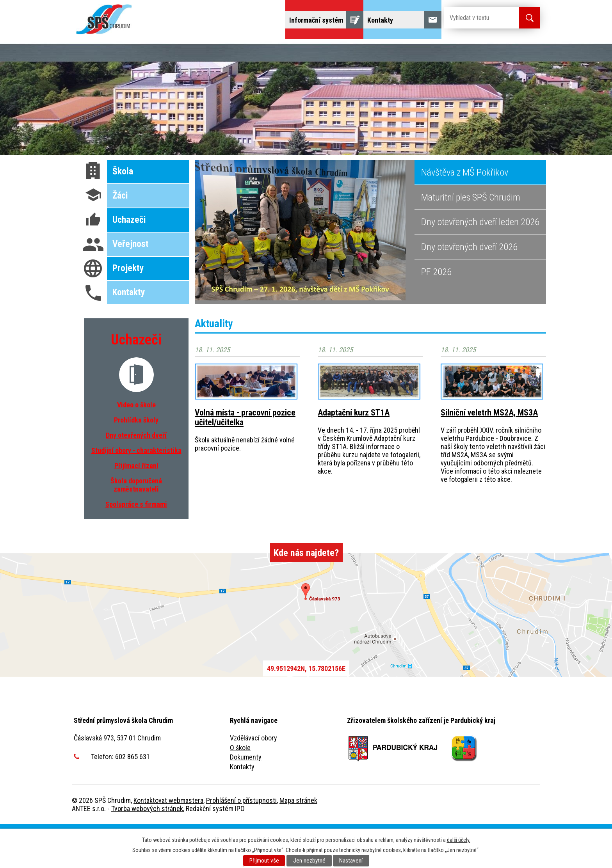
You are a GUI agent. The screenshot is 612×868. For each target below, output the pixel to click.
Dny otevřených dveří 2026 (469, 290)
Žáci (443, 50)
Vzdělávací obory (254, 782)
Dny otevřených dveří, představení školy (245, 50)
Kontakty (242, 810)
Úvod (87, 50)
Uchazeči (124, 50)
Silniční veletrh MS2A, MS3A (489, 456)
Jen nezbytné (309, 861)
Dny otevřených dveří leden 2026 (480, 265)
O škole (240, 791)
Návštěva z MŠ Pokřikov (465, 216)
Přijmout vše (264, 861)
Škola (162, 50)
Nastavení (351, 861)
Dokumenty (246, 801)
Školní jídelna (400, 50)
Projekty (92, 72)
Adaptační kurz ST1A (354, 456)
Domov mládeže (342, 50)
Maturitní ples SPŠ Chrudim (471, 241)
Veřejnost (479, 50)
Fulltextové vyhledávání (155, 72)
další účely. (459, 840)
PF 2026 (436, 315)
